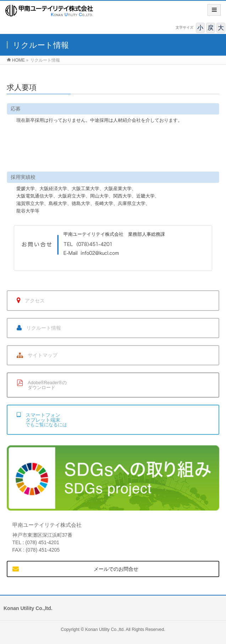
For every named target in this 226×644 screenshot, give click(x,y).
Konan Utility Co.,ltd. (105, 629)
